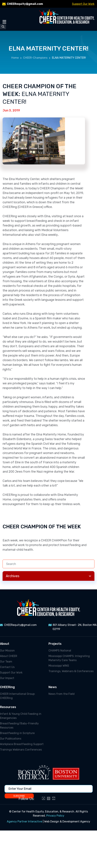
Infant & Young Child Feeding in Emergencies (21, 716)
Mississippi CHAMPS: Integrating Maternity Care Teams (69, 658)
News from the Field (62, 694)
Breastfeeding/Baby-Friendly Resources (19, 726)
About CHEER (9, 656)
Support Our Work (83, 4)
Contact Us (7, 667)
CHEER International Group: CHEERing (18, 696)
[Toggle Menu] (4, 22)
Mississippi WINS (59, 666)
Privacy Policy (55, 816)
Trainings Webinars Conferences (21, 750)
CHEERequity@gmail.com (25, 4)
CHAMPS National (60, 651)
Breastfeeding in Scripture (17, 733)
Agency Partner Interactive (25, 821)
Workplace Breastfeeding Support (22, 744)
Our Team (6, 662)
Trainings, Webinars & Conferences (71, 671)
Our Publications (11, 739)
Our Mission (7, 651)
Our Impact (7, 678)
